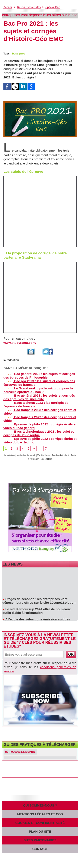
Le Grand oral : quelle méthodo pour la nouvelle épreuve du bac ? (38, 390)
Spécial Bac (53, 7)
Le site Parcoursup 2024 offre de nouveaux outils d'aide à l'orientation (36, 612)
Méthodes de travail (26, 455)
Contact (40, 849)
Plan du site (40, 831)
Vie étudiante (44, 455)
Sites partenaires (40, 840)
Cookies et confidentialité (40, 823)
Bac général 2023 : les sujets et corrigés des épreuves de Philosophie (39, 376)
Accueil (8, 7)
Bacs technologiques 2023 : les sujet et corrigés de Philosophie (39, 433)
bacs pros (19, 54)
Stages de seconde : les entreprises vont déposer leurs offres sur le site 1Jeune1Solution (39, 602)
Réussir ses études (29, 7)
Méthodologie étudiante (20, 752)
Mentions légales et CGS (40, 814)
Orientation (9, 455)
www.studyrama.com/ (20, 343)
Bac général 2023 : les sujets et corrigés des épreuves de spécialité (39, 397)
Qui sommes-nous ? (40, 805)
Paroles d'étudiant (60, 455)
